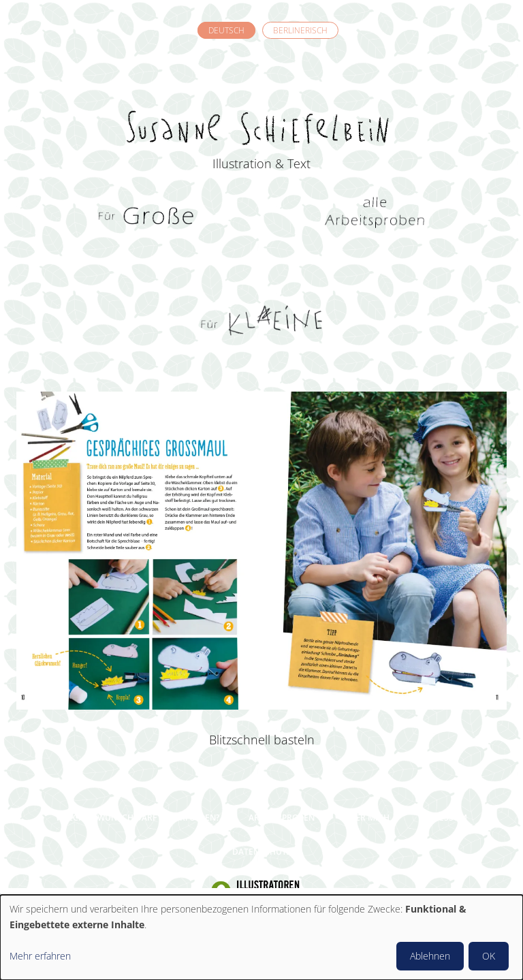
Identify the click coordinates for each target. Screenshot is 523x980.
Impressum (443, 818)
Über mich (367, 818)
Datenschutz (262, 852)
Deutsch (226, 30)
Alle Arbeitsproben (376, 218)
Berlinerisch (300, 30)
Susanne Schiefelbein (261, 103)
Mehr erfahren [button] (40, 956)
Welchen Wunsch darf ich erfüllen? (138, 818)
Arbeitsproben (282, 818)
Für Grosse (148, 218)
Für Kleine (261, 320)
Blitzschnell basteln (262, 740)
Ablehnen (430, 956)
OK (489, 956)
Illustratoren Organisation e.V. (261, 891)
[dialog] (261, 937)
